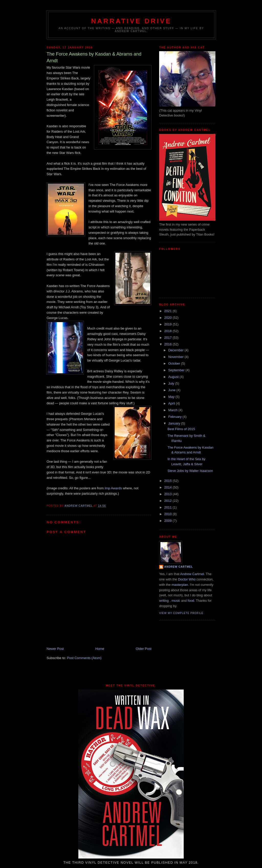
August (174, 377)
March (173, 410)
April (172, 403)
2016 (168, 344)
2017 (168, 338)
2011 (168, 507)
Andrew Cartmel (179, 567)
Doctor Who (187, 579)
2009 (168, 521)
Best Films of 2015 (181, 429)
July (172, 383)
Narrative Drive (131, 21)
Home (100, 649)
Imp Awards (113, 488)
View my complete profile (181, 613)
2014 (168, 487)
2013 (168, 494)
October (175, 363)
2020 (168, 318)
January (175, 423)
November (177, 357)
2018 (168, 331)
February (176, 417)
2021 (168, 311)
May (172, 397)
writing (164, 601)
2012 (168, 501)
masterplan (180, 585)
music (176, 601)
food (191, 601)
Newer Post (55, 649)
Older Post (144, 649)
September (177, 370)
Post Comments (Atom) (84, 658)
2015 (168, 481)
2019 (168, 324)
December (177, 350)
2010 (168, 514)
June (172, 390)
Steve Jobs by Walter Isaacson (190, 471)
